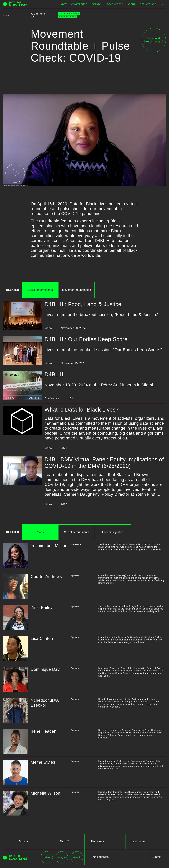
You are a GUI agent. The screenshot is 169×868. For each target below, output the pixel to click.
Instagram (62, 857)
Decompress (115, 4)
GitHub (77, 857)
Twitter (47, 857)
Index (63, 4)
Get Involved (148, 4)
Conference (79, 4)
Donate (23, 841)
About (131, 4)
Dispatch (97, 4)
